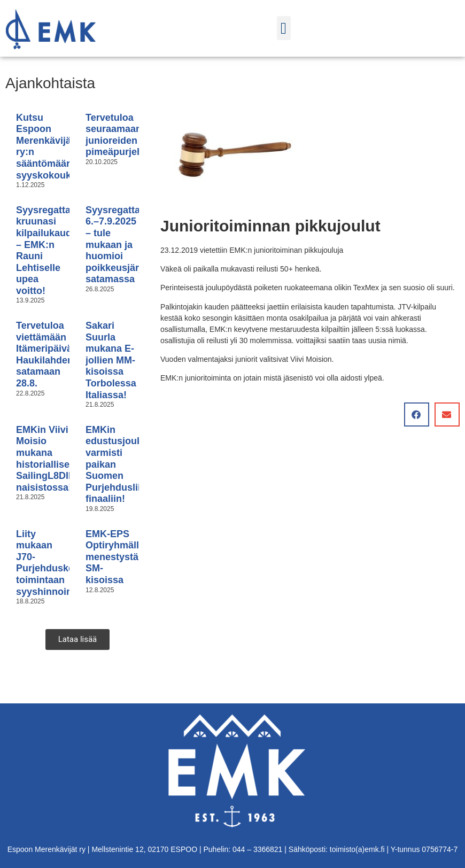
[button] (284, 28)
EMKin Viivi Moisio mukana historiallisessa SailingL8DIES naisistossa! (51, 459)
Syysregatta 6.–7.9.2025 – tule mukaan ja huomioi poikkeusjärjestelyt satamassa (129, 245)
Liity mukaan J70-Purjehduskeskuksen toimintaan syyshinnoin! (64, 563)
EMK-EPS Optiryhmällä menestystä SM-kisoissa (115, 557)
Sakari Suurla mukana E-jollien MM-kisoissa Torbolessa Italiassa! (111, 360)
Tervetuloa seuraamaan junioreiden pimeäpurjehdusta (127, 135)
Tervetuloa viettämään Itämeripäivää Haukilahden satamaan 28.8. (47, 354)
